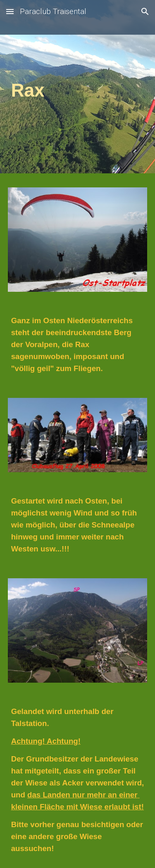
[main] (78, 89)
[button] (10, 11)
